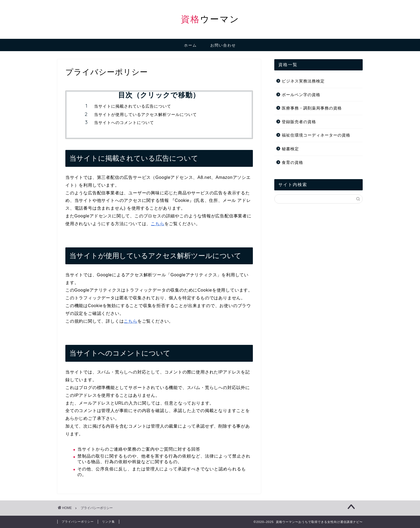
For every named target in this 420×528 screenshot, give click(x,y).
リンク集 (108, 522)
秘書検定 (290, 149)
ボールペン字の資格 (301, 95)
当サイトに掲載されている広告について (133, 106)
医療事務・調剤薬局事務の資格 (312, 108)
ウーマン (210, 19)
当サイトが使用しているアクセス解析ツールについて (145, 114)
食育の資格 (292, 162)
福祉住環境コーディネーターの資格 (316, 135)
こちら (157, 224)
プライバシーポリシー (78, 522)
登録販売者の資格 (299, 122)
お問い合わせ (223, 45)
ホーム (190, 45)
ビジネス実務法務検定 (303, 81)
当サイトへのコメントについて (124, 122)
